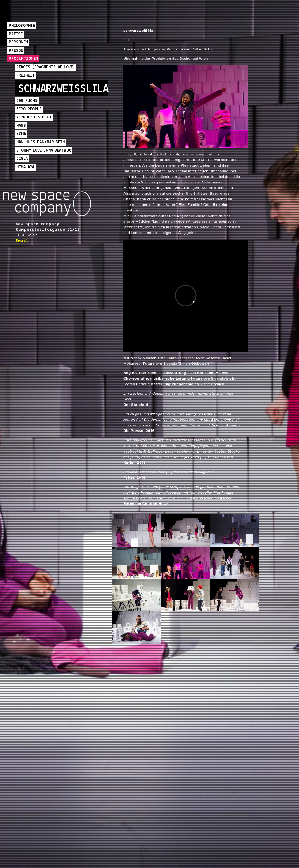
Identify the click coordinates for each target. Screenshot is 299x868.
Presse (16, 51)
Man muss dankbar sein (40, 142)
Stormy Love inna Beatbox (44, 151)
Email (22, 241)
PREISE (16, 34)
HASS (21, 126)
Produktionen (23, 59)
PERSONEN (18, 42)
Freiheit (25, 76)
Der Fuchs (27, 101)
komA (21, 134)
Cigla (22, 159)
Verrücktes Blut (34, 117)
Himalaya (25, 167)
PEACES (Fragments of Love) (46, 67)
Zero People (29, 109)
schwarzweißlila (63, 89)
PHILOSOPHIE (22, 26)
